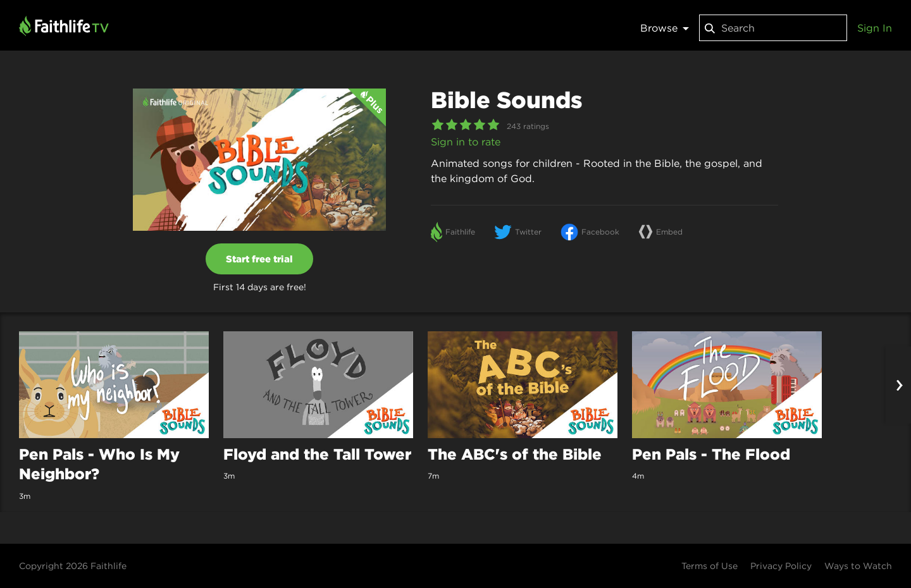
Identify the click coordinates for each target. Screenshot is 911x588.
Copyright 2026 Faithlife (73, 566)
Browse (665, 28)
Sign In (875, 28)
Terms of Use (710, 566)
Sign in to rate (466, 142)
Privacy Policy (781, 566)
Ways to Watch (858, 566)
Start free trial (259, 259)
